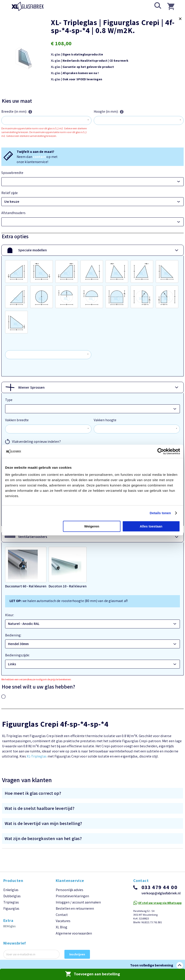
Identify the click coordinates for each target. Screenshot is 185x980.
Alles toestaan (151, 526)
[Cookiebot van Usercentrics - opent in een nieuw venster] (160, 451)
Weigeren (92, 526)
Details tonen (160, 513)
